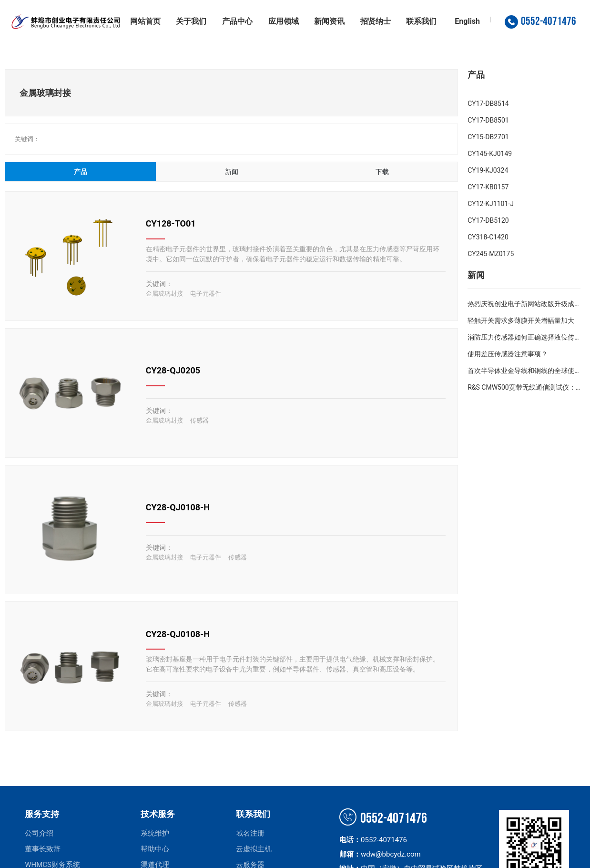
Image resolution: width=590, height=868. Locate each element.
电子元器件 (206, 294)
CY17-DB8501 (488, 120)
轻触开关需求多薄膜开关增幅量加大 (521, 320)
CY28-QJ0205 (173, 370)
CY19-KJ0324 (488, 170)
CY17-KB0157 (488, 187)
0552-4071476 (383, 818)
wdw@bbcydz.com (391, 854)
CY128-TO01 (171, 223)
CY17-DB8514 (488, 103)
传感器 (199, 420)
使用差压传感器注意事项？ (508, 354)
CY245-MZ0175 (491, 254)
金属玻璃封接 (164, 294)
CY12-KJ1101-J (491, 204)
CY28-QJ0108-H (178, 507)
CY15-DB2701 (488, 137)
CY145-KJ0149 (490, 154)
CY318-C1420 (488, 237)
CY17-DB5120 (488, 220)
